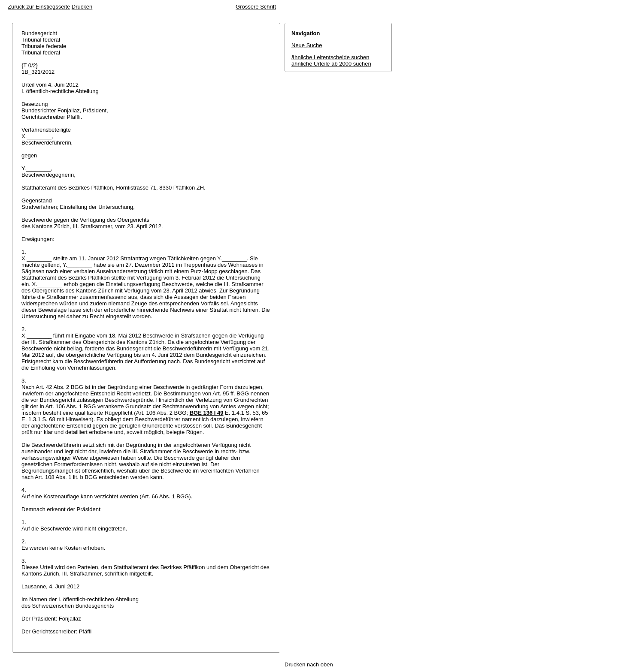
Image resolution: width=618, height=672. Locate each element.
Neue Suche (307, 45)
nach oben (320, 664)
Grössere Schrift (256, 7)
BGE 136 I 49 (207, 413)
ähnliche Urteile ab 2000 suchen (331, 64)
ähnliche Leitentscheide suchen (330, 57)
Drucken (82, 7)
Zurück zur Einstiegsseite (39, 7)
